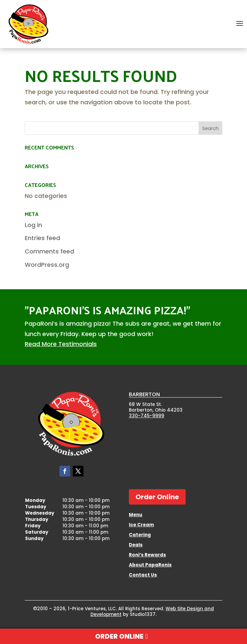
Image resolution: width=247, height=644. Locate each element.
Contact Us (143, 575)
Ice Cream (141, 525)
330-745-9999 (147, 416)
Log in (33, 225)
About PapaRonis (150, 565)
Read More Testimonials (61, 344)
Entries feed (42, 238)
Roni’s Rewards (147, 555)
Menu (136, 515)
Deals (136, 545)
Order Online (157, 497)
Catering (140, 535)
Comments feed (49, 251)
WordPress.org (47, 265)
